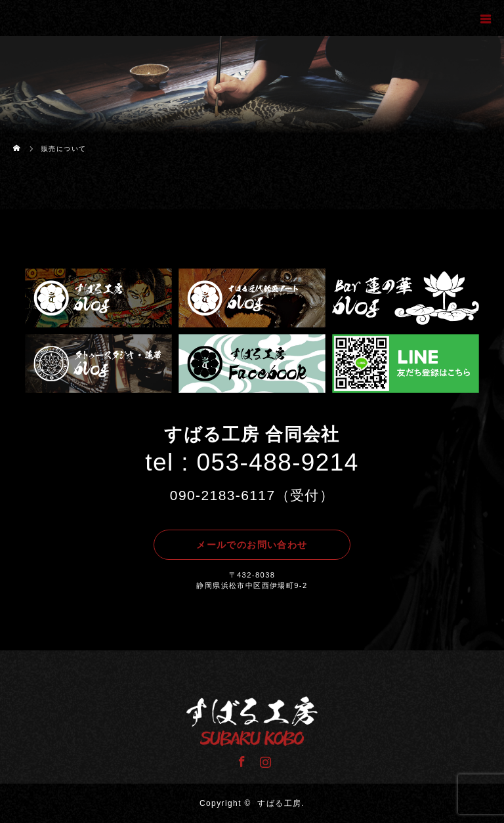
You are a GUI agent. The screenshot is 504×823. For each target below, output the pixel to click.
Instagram (264, 759)
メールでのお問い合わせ (252, 545)
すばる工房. (281, 803)
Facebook (240, 759)
